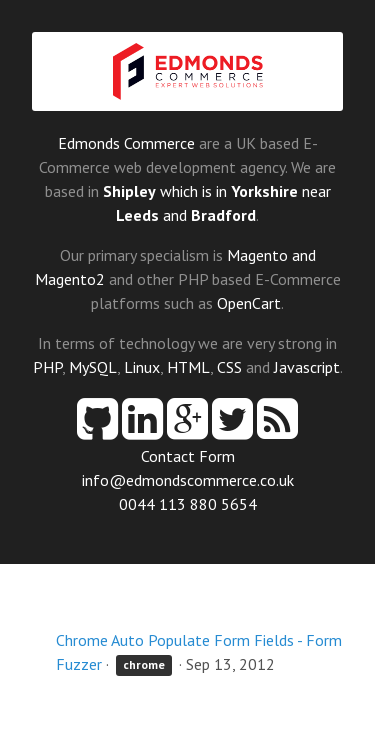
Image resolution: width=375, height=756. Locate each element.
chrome (144, 665)
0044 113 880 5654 (188, 504)
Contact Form (188, 456)
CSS (229, 367)
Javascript (307, 367)
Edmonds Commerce (126, 143)
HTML (188, 367)
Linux (142, 367)
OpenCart (249, 303)
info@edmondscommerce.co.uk (188, 480)
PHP (47, 367)
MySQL (93, 367)
